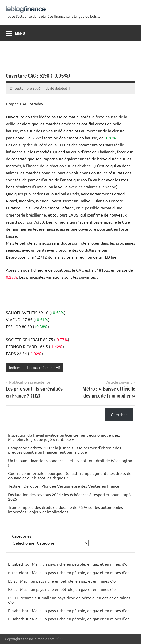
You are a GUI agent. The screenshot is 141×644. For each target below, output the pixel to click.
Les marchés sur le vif (44, 367)
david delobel (56, 88)
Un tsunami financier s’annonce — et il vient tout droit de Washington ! (70, 463)
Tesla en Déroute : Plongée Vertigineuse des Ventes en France (64, 486)
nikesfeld (16, 572)
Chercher (119, 414)
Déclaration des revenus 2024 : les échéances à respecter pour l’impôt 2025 (70, 497)
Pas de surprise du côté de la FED (35, 145)
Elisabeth (16, 610)
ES (10, 581)
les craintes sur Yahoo (97, 187)
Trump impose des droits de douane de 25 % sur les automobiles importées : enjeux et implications (66, 509)
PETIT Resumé (21, 598)
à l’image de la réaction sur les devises (57, 166)
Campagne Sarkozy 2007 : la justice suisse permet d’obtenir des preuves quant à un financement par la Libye (65, 450)
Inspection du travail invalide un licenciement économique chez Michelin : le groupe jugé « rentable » (64, 437)
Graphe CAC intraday (25, 104)
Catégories (22, 536)
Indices (15, 367)
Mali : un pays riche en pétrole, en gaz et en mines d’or (80, 564)
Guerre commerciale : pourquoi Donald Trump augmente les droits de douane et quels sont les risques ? (70, 475)
